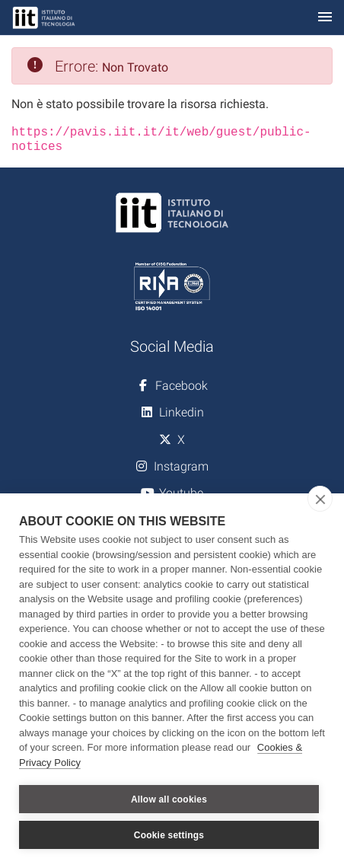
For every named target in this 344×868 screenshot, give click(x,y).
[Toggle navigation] (325, 18)
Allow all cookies (169, 799)
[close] (320, 499)
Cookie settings (169, 835)
